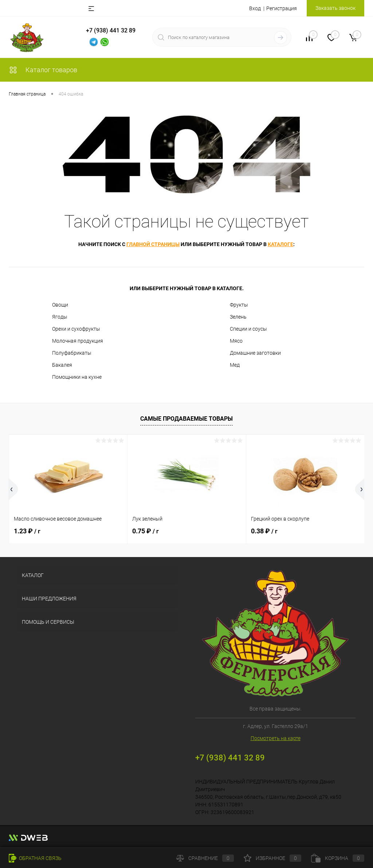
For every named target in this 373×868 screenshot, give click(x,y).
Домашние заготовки (255, 353)
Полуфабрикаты (72, 353)
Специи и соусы (248, 329)
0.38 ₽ (264, 531)
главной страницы (153, 244)
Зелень (238, 317)
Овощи (60, 305)
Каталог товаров (43, 70)
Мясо (236, 341)
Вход (255, 8)
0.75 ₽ (146, 531)
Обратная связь (35, 858)
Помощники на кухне (77, 377)
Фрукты (239, 305)
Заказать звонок (335, 8)
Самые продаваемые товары (186, 419)
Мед (235, 365)
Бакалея (62, 365)
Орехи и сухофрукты (76, 329)
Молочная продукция (78, 341)
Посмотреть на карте (276, 738)
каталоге (280, 244)
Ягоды (60, 317)
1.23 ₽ (27, 531)
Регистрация (282, 8)
